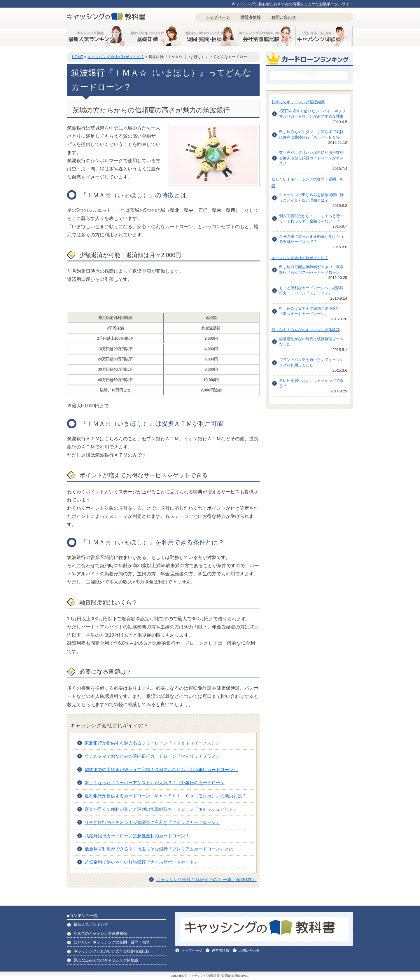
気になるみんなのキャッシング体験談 (106, 960)
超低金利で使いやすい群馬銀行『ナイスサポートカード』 (141, 862)
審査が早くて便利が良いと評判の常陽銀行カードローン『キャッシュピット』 (161, 809)
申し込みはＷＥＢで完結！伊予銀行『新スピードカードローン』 (309, 311)
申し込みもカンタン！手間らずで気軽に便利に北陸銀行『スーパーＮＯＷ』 (311, 134)
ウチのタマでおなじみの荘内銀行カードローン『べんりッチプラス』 (152, 756)
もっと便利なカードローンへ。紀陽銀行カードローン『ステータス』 (311, 290)
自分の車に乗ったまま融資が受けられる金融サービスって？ (311, 239)
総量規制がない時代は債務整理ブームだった (311, 341)
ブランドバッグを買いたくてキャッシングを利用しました (311, 362)
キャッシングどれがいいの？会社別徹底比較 (112, 951)
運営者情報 (251, 17)
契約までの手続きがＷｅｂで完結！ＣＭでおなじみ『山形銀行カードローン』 (161, 769)
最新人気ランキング (91, 924)
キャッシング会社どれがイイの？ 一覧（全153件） (206, 879)
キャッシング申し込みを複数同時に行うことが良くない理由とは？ (311, 197)
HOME (77, 57)
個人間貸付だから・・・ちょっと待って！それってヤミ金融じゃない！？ (311, 218)
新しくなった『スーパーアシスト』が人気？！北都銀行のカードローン (155, 783)
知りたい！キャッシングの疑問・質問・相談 (112, 942)
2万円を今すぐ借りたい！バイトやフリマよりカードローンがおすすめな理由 (312, 114)
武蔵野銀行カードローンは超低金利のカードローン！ (137, 836)
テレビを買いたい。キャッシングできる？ (311, 383)
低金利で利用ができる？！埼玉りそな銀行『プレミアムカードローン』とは (159, 849)
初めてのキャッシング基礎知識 (298, 102)
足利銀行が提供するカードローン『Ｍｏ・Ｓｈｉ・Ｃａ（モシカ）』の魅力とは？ (166, 796)
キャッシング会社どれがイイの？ (116, 57)
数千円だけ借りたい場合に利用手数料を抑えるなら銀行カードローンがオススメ (311, 158)
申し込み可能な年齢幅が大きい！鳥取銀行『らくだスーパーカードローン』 (311, 269)
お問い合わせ (283, 17)
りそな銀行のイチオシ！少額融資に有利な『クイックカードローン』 (152, 822)
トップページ (218, 17)
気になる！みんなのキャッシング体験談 (306, 330)
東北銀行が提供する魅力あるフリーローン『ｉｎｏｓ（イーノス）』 (152, 743)
